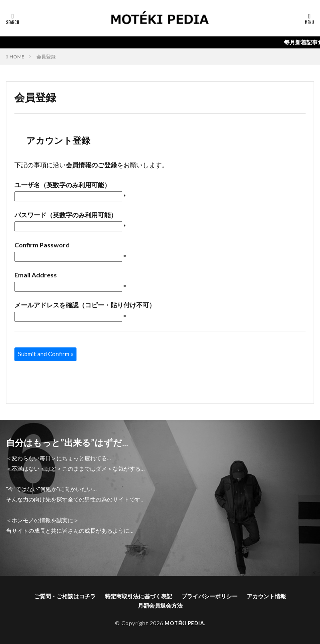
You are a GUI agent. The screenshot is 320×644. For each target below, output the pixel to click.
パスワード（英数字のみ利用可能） (66, 215)
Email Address (36, 275)
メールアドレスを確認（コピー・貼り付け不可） (85, 305)
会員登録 (46, 57)
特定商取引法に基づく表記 (139, 596)
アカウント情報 (266, 596)
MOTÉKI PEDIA (184, 623)
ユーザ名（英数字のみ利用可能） (62, 185)
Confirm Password (42, 245)
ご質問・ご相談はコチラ (65, 596)
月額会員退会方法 (160, 605)
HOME (17, 57)
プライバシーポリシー (209, 596)
